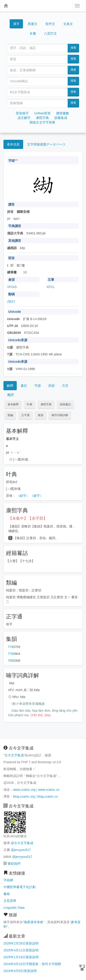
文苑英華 (10, 901)
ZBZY (11, 302)
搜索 (73, 48)
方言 (65, 386)
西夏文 (33, 24)
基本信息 (13, 144)
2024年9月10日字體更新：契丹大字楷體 (32, 964)
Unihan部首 (42, 113)
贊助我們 (14, 864)
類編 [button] (10, 415)
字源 (38, 386)
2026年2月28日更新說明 (21, 943)
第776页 (10, 647)
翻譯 (11, 395)
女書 (33, 33)
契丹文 (50, 24)
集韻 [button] (41, 415)
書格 (7, 894)
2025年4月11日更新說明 (21, 950)
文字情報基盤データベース (46, 144)
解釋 (10, 386)
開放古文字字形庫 (42, 122)
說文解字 (24, 118)
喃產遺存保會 (33, 922)
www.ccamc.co (49, 790)
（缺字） (23, 496)
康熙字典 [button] (46, 404)
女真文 (68, 24)
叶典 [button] (30, 404)
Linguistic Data (14, 908)
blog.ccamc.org (24, 796)
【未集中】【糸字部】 (28, 518)
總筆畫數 (63, 113)
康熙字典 (42, 118)
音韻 (51, 386)
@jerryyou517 (21, 850)
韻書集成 (61, 118)
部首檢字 (22, 113)
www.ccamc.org (24, 790)
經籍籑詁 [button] (65, 404)
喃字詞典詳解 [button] (60, 415)
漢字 (16, 24)
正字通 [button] (25, 415)
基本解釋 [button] (13, 404)
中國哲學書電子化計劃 (19, 887)
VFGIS (12, 287)
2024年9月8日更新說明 (20, 971)
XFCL (51, 287)
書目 (24, 386)
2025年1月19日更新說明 (21, 957)
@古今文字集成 (22, 843)
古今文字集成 (14, 755)
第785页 (10, 661)
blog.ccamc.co (48, 796)
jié (9, 219)
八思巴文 (50, 33)
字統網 (8, 880)
